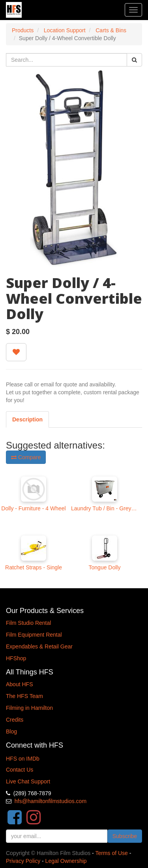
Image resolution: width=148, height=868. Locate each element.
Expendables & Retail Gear (39, 646)
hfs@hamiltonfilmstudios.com (51, 801)
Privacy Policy (23, 861)
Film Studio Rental (28, 623)
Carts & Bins (111, 30)
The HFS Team (24, 696)
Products (23, 30)
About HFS (19, 684)
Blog (11, 731)
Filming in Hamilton (29, 708)
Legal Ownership (66, 861)
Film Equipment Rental (34, 635)
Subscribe (125, 836)
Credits (15, 720)
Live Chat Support (28, 781)
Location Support (65, 30)
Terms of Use (111, 853)
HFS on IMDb (23, 759)
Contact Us (20, 770)
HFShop (16, 658)
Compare (26, 457)
